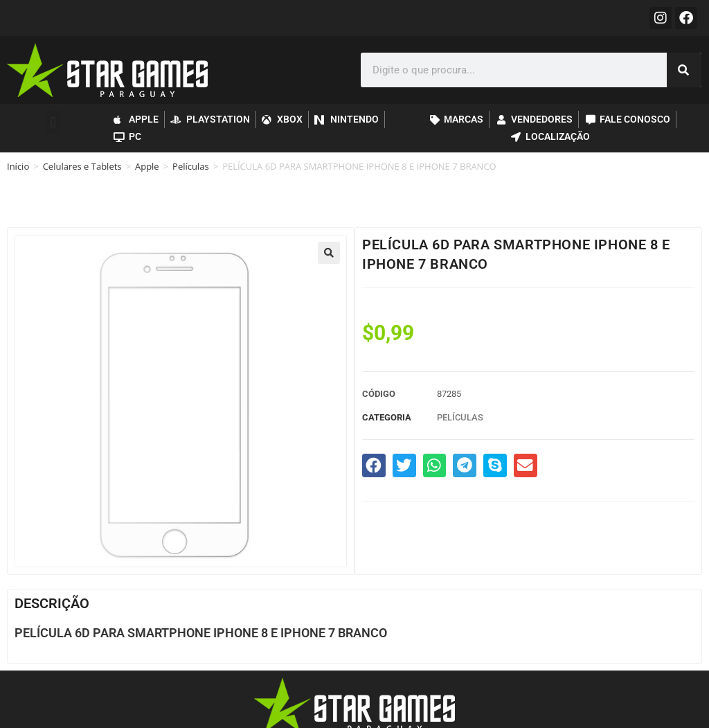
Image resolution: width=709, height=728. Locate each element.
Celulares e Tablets (82, 166)
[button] (53, 122)
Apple (147, 166)
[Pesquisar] (684, 70)
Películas (191, 166)
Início (18, 166)
